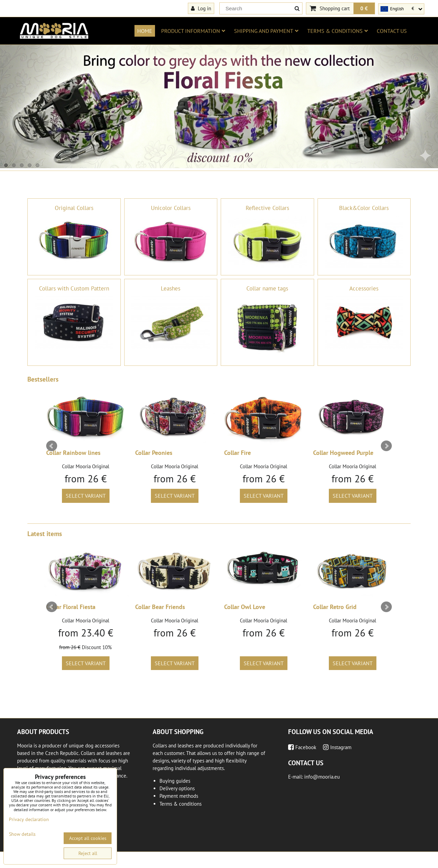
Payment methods (179, 796)
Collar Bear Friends (160, 607)
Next (386, 446)
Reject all (88, 853)
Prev (52, 446)
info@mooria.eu (322, 777)
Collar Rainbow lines (73, 453)
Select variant (86, 496)
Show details (22, 834)
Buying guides (175, 781)
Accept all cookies (88, 838)
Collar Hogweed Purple (343, 453)
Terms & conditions (338, 31)
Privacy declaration (29, 819)
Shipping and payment (266, 31)
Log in (201, 8)
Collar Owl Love (245, 607)
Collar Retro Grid (335, 607)
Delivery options (177, 788)
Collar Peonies (154, 453)
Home (145, 31)
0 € (364, 8)
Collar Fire (237, 453)
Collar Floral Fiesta (71, 607)
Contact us (392, 31)
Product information (193, 31)
